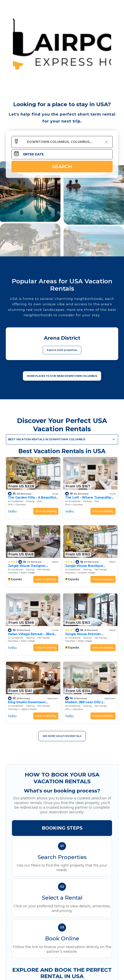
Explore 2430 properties (62, 350)
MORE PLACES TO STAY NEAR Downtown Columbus (62, 376)
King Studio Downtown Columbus (27, 704)
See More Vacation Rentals (62, 736)
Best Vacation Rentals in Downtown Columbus (47, 439)
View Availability (46, 511)
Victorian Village (86, 573)
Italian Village (28, 573)
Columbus (21, 505)
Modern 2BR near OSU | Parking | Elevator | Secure (86, 704)
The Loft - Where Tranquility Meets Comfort (88, 499)
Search (62, 166)
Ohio (10, 505)
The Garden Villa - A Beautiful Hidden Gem (32, 499)
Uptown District (29, 709)
